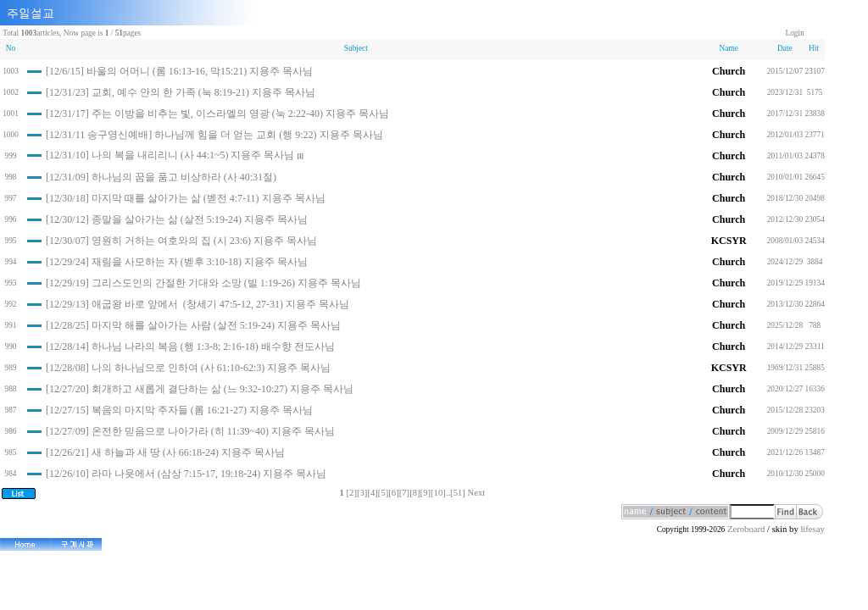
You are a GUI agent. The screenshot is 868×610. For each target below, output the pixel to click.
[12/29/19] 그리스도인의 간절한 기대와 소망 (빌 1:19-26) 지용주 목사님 (203, 283)
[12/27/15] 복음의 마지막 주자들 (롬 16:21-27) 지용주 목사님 (179, 410)
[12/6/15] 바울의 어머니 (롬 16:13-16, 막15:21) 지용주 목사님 (179, 71)
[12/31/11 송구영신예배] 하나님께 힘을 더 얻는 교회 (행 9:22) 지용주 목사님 (214, 135)
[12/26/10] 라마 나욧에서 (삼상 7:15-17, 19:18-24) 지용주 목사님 (186, 474)
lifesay (812, 529)
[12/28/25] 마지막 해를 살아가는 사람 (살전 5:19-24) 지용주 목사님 (193, 325)
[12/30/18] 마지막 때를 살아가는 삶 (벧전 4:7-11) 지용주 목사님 (186, 198)
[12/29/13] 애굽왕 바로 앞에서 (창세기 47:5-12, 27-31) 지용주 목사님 (198, 304)
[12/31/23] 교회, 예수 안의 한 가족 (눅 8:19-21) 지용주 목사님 (181, 92)
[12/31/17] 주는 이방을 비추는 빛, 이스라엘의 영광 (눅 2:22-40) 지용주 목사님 (217, 114)
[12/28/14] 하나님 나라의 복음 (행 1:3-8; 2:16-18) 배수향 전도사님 (190, 347)
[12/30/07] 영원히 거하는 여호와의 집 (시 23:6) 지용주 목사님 (181, 241)
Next (477, 493)
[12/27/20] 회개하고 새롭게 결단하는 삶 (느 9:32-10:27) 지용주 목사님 (200, 389)
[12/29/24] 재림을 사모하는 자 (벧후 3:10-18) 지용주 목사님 (177, 262)
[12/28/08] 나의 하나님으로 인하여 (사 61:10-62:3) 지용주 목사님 (188, 368)
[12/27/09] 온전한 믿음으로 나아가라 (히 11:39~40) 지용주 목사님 (190, 431)
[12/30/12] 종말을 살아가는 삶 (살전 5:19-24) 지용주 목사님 (177, 219)
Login (795, 33)
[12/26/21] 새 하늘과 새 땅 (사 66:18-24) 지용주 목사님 (165, 452)
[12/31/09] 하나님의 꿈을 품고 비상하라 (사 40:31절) (161, 177)
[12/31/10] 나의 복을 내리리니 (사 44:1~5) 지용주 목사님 (170, 155)
